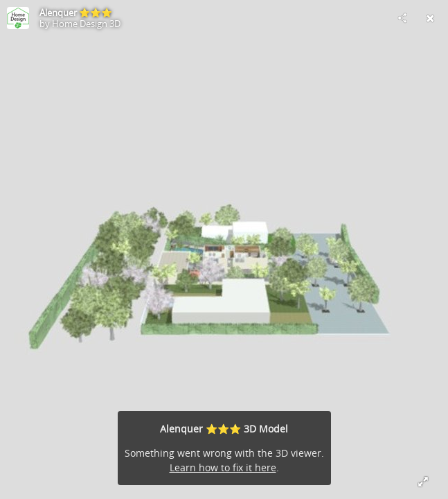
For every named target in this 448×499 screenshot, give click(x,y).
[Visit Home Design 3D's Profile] (18, 18)
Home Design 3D (86, 24)
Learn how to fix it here (223, 467)
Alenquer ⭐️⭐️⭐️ (76, 12)
